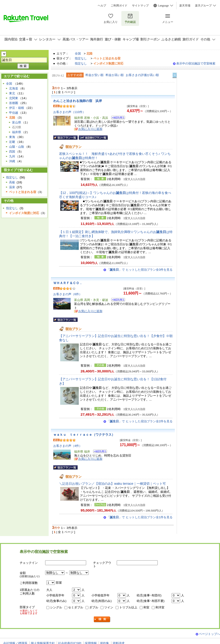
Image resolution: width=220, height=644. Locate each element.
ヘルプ (102, 6)
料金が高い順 (115, 75)
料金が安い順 (94, 75)
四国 (12, 152)
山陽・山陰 (17, 147)
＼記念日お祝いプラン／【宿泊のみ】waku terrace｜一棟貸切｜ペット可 (112, 484)
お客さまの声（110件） (69, 112)
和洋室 (160, 607)
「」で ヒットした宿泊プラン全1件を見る (140, 517)
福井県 (17, 132)
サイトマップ (140, 6)
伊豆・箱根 (17, 108)
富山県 (17, 122)
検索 (102, 619)
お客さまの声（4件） (68, 446)
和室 (146, 607)
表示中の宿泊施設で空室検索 (196, 63)
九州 (12, 156)
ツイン (109, 607)
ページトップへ (209, 634)
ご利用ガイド (119, 6)
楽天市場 (185, 6)
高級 (12, 182)
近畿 (12, 142)
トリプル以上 (128, 607)
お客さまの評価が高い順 (142, 75)
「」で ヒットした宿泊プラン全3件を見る (140, 270)
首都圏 (14, 103)
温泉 (12, 187)
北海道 (14, 88)
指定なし (81, 58)
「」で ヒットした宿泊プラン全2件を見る (140, 421)
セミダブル (76, 607)
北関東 (14, 98)
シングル (56, 607)
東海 (12, 137)
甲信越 (14, 113)
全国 (78, 54)
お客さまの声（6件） (68, 294)
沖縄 (12, 161)
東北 (12, 93)
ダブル (94, 607)
